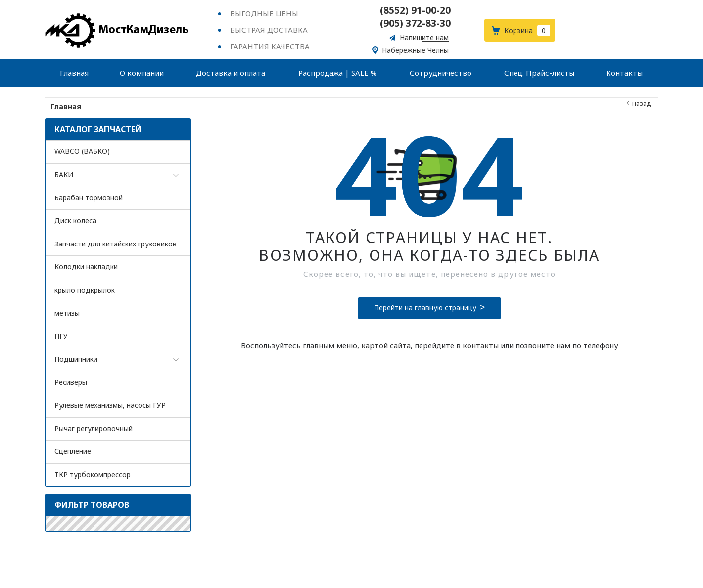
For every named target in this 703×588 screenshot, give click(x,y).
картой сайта (386, 345)
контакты (481, 345)
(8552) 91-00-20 (415, 10)
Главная (66, 107)
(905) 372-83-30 (415, 23)
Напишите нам (424, 38)
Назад (642, 103)
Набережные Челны (415, 51)
